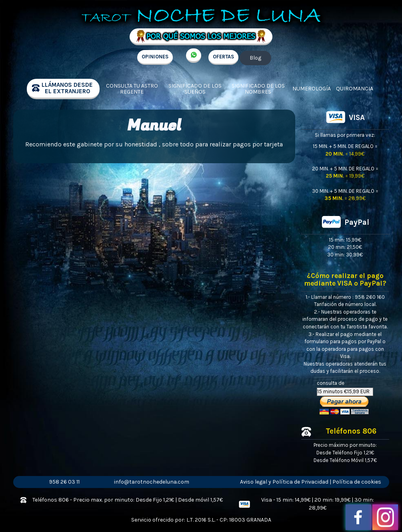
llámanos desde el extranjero (67, 88)
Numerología (312, 89)
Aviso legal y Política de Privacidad (284, 482)
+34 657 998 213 (194, 56)
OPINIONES (155, 57)
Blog (255, 58)
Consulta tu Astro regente (132, 89)
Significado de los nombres (258, 89)
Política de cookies (357, 482)
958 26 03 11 (64, 482)
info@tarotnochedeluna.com (152, 482)
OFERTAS (223, 57)
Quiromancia (355, 89)
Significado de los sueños (195, 89)
